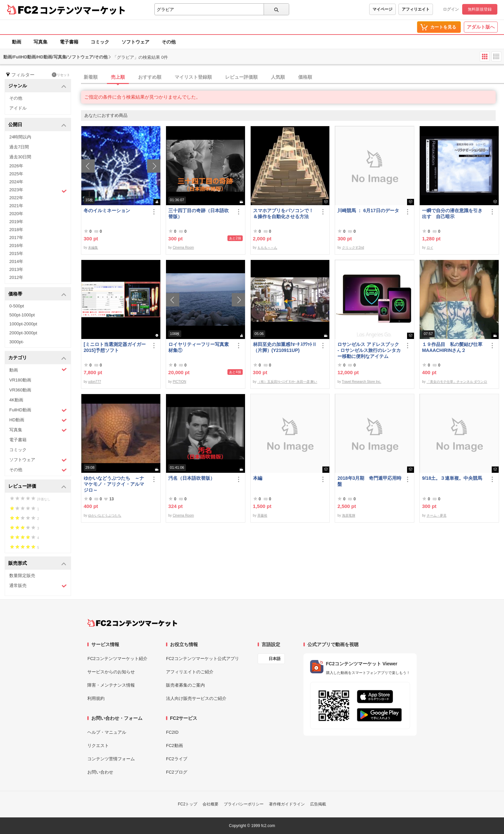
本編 (258, 478)
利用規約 (96, 698)
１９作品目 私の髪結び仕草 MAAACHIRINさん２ (454, 347)
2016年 (16, 246)
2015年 (16, 253)
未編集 (93, 248)
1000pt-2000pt (23, 324)
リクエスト (98, 746)
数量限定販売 (22, 576)
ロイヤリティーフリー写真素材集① (199, 347)
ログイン (451, 9)
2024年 (16, 182)
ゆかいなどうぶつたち (105, 515)
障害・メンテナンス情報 (111, 685)
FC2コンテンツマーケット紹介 (117, 659)
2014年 (16, 261)
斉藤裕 (262, 515)
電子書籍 (69, 42)
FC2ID (172, 732)
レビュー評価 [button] (37, 487)
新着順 (91, 77)
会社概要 (210, 804)
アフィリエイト (416, 9)
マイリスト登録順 (193, 77)
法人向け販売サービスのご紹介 (196, 698)
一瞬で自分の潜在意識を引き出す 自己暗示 (452, 213)
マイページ (382, 9)
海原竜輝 (349, 515)
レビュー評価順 (241, 77)
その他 (169, 42)
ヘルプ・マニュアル (107, 732)
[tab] (293, 77)
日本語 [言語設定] (275, 659)
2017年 (16, 238)
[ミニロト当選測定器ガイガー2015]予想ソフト (115, 347)
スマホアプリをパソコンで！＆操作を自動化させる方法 (283, 213)
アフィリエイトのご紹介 (190, 672)
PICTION (179, 382)
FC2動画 (174, 746)
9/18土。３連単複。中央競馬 (452, 478)
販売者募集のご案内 (185, 685)
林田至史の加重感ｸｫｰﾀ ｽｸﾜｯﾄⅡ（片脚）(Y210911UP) (285, 347)
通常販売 (38, 586)
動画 (17, 42)
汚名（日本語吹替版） (192, 478)
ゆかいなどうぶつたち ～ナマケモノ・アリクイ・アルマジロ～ (114, 484)
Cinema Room (183, 248)
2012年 (16, 277)
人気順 (278, 77)
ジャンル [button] (37, 86)
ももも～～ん (267, 248)
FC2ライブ (177, 759)
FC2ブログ (177, 772)
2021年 (16, 206)
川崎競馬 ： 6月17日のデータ (368, 210)
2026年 (16, 166)
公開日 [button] (37, 125)
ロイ (430, 248)
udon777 (94, 382)
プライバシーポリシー (244, 804)
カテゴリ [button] (37, 358)
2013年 (16, 269)
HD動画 (38, 420)
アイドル (18, 108)
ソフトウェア (135, 42)
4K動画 (16, 400)
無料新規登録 (480, 9)
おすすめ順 (150, 77)
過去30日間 (20, 157)
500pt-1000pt (22, 315)
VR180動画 (20, 380)
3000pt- (17, 342)
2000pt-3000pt (23, 333)
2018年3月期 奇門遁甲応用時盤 (369, 481)
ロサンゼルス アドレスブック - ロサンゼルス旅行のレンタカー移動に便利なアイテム (369, 350)
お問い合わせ (100, 772)
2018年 (16, 230)
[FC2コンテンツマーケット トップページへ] (132, 623)
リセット (61, 75)
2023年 (38, 191)
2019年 (16, 222)
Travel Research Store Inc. (362, 382)
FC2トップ (188, 804)
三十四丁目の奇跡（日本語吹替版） (199, 213)
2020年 (16, 214)
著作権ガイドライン (287, 804)
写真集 (41, 42)
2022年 (16, 198)
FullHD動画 (38, 410)
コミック (100, 42)
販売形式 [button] (37, 564)
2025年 (16, 174)
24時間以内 (20, 137)
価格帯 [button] (37, 294)
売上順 (118, 77)
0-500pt (17, 306)
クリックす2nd (353, 248)
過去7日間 (19, 147)
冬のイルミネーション (107, 210)
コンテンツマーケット (83, 10)
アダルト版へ (481, 27)
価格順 (305, 77)
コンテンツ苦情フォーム (111, 759)
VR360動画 (20, 390)
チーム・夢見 (437, 515)
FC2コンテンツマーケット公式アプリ (203, 659)
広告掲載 (318, 804)
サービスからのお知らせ (111, 672)
